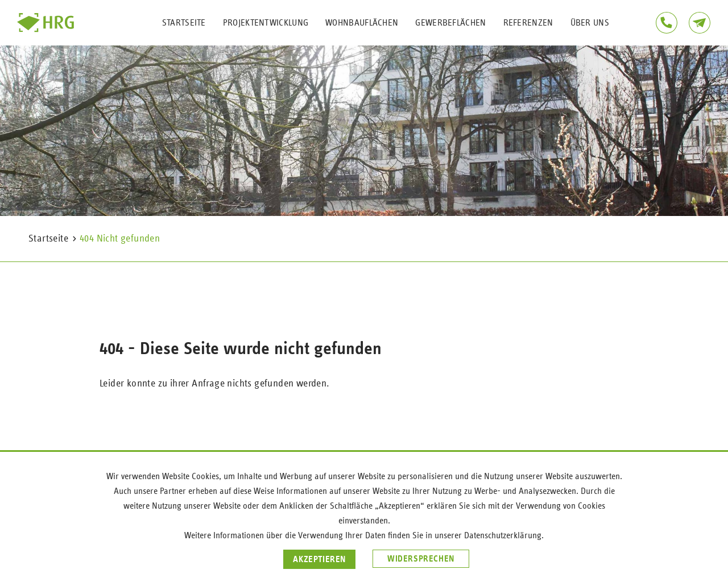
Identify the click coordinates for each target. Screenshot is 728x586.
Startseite (184, 23)
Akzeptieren (319, 559)
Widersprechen (421, 559)
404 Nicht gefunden (120, 239)
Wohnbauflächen (362, 23)
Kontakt (700, 23)
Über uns (590, 23)
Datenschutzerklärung (503, 535)
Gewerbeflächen (450, 23)
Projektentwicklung (266, 23)
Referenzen (528, 23)
